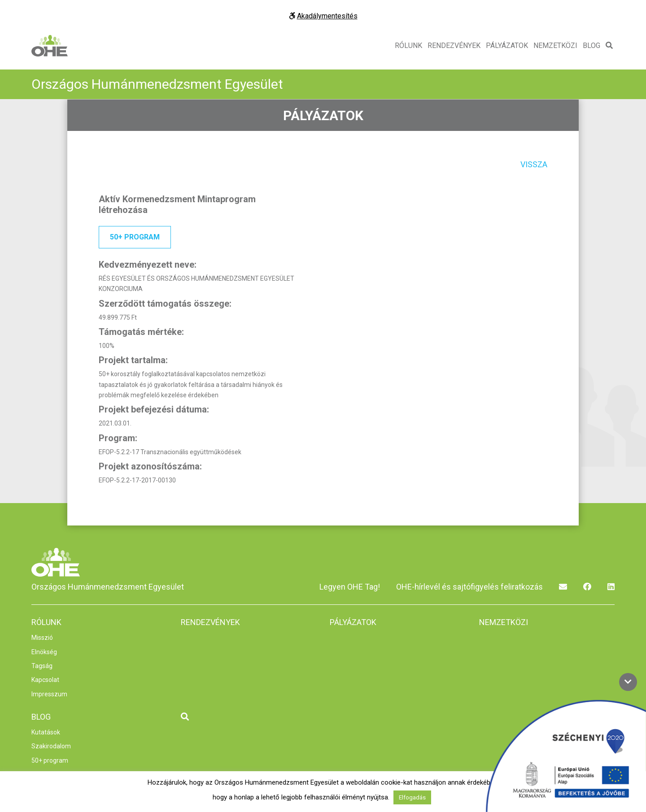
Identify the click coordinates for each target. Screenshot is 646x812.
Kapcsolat (45, 680)
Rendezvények (454, 46)
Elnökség (44, 652)
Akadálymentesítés (323, 16)
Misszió (42, 638)
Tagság (42, 666)
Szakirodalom (51, 746)
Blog (591, 46)
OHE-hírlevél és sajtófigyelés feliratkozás (469, 587)
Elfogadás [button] (412, 797)
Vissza (534, 164)
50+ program (135, 237)
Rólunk (408, 46)
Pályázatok (507, 46)
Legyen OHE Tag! (350, 587)
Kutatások (46, 732)
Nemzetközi (555, 46)
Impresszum (49, 694)
